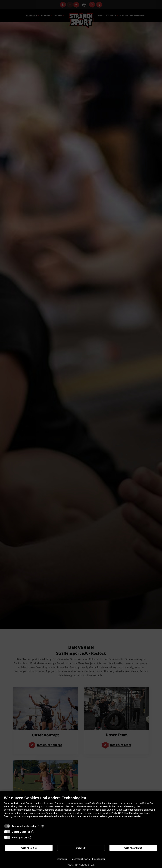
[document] (81, 809)
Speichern (81, 848)
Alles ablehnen (29, 848)
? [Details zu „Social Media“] (33, 832)
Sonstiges (18, 837)
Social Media (19, 832)
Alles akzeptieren (133, 848)
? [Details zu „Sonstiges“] (30, 837)
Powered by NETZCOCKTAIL (81, 865)
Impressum (62, 859)
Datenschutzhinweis (80, 859)
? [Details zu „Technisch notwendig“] (42, 826)
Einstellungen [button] (99, 859)
